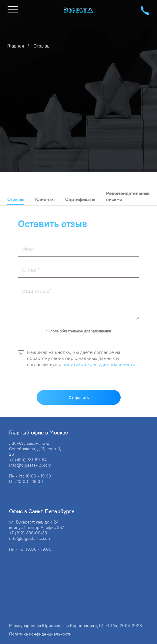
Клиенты (45, 199)
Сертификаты (80, 199)
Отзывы (16, 199)
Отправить (79, 398)
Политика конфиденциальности (40, 634)
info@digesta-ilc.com (30, 465)
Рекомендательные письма (128, 196)
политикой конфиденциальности (99, 364)
